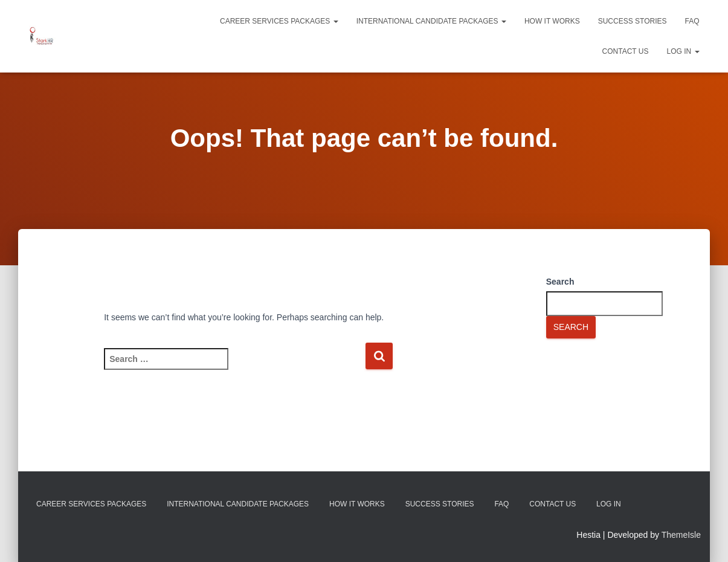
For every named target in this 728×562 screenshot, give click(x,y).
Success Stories (633, 21)
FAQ (692, 21)
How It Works (552, 21)
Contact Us (626, 51)
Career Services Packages (279, 21)
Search (560, 282)
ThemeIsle (681, 535)
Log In (683, 51)
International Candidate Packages (431, 21)
